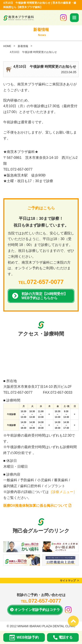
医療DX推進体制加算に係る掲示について (37, 506)
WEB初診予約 (24, 638)
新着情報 (23, 46)
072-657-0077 (22, 392)
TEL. (41, 283)
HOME (7, 46)
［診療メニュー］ (63, 492)
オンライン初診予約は (35, 610)
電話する (63, 637)
